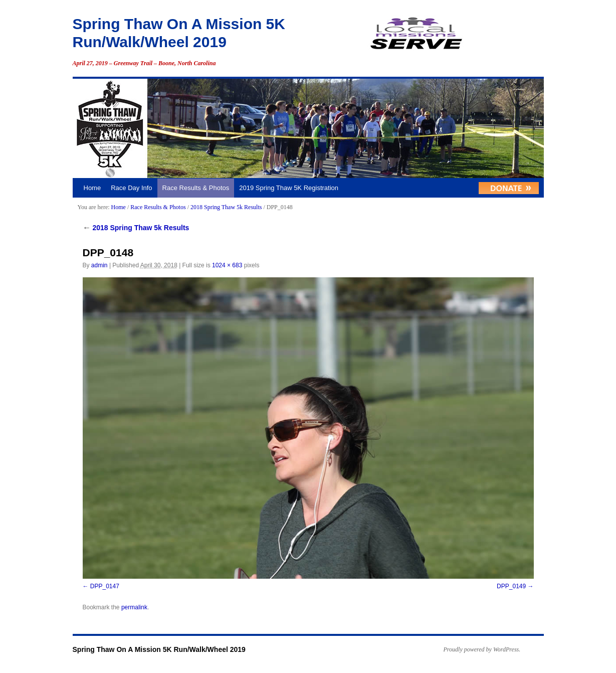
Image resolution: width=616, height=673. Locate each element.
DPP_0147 (105, 586)
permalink (134, 607)
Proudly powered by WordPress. (482, 649)
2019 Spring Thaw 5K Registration (289, 188)
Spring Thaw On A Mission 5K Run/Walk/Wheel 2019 (159, 649)
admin (99, 265)
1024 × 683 (227, 265)
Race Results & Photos (196, 188)
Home (92, 188)
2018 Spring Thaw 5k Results (226, 207)
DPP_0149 (511, 586)
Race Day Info (131, 188)
